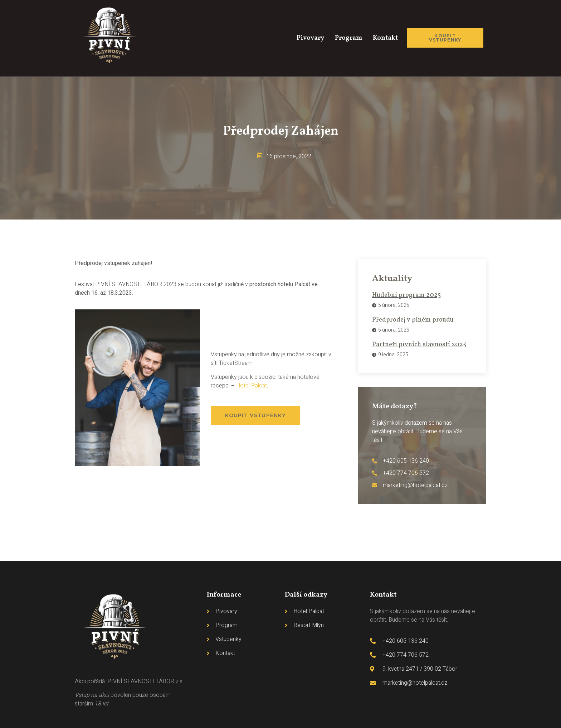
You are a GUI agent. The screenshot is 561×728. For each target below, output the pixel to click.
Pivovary (305, 38)
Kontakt (384, 38)
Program (346, 38)
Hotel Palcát (252, 386)
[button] (255, 415)
